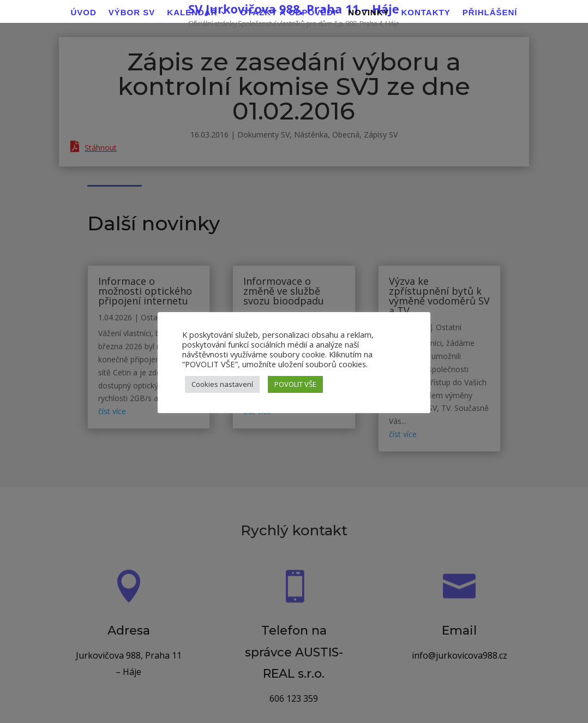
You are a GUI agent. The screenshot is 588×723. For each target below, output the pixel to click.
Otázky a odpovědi (288, 13)
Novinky (368, 13)
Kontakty (425, 13)
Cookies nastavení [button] (222, 384)
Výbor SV (132, 13)
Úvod (83, 13)
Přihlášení (490, 13)
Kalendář (192, 13)
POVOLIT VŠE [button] (295, 384)
